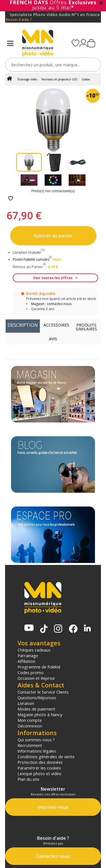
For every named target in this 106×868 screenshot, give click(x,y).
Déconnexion (30, 726)
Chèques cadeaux (34, 650)
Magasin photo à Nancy (40, 714)
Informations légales (37, 751)
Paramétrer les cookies (39, 768)
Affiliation (26, 661)
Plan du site (28, 779)
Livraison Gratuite (29, 252)
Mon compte (30, 720)
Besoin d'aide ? (19, 20)
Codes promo (31, 672)
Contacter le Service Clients (43, 692)
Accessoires (56, 325)
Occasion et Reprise (36, 678)
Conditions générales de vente (46, 757)
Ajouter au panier (53, 236)
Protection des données (40, 762)
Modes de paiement (36, 709)
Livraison (26, 703)
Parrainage (28, 656)
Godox (86, 79)
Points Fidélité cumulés (31, 259)
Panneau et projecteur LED (59, 79)
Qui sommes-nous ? (36, 740)
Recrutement (30, 745)
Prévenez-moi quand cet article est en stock (61, 299)
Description (23, 325)
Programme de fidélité (39, 667)
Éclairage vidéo (27, 79)
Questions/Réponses (37, 698)
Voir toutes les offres (53, 278)
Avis (53, 339)
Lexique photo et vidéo (39, 773)
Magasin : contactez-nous (51, 304)
